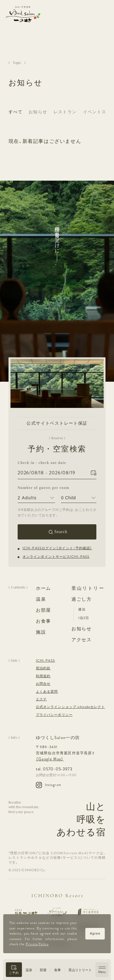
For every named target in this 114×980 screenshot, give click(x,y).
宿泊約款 (43, 668)
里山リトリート (80, 970)
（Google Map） (50, 759)
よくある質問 (47, 692)
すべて (16, 112)
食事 (57, 970)
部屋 (43, 970)
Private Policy (37, 944)
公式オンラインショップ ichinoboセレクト (70, 707)
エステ (41, 699)
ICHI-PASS (45, 661)
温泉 (29, 970)
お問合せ (43, 684)
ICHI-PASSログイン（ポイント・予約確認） (57, 548)
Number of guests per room (36, 487)
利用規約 (43, 676)
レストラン (65, 112)
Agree (95, 933)
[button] (14, 970)
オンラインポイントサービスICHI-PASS (56, 556)
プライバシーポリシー (54, 715)
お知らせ (38, 112)
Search (61, 532)
